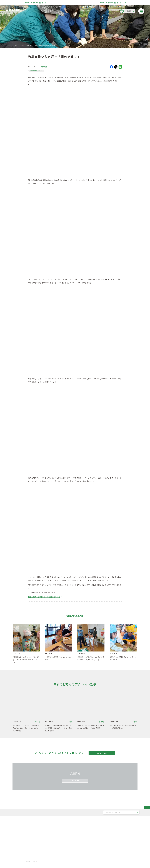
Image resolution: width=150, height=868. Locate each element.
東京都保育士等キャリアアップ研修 (102, 845)
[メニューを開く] (141, 11)
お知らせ (95, 832)
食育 (78, 842)
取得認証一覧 (43, 842)
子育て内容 (61, 842)
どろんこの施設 (44, 838)
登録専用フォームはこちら (18, 854)
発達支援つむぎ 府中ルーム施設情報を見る (45, 597)
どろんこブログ (26, 46)
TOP (15, 46)
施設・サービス (80, 821)
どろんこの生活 (62, 838)
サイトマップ (16, 858)
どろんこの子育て (62, 821)
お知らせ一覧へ (102, 753)
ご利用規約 (46, 858)
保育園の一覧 (80, 825)
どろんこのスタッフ (45, 832)
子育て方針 (42, 828)
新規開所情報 (96, 838)
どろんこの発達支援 (64, 828)
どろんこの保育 (62, 825)
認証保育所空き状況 (98, 842)
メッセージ (42, 825)
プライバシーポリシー (31, 858)
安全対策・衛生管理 (64, 845)
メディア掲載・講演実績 (99, 835)
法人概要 (42, 835)
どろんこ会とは (43, 821)
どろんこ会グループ (18, 833)
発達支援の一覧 (81, 828)
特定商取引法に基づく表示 (62, 858)
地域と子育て (62, 832)
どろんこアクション (98, 825)
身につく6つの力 (63, 835)
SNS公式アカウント (18, 841)
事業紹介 (79, 838)
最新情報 (94, 821)
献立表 (78, 835)
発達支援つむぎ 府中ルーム (36, 71)
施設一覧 (79, 832)
